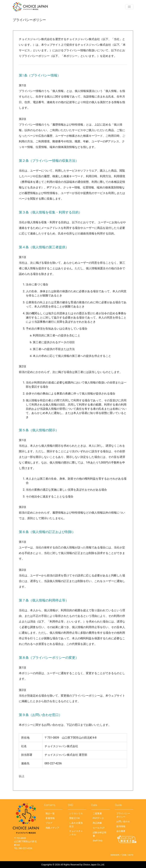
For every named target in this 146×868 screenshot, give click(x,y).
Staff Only (98, 841)
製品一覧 (50, 813)
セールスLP (99, 828)
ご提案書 (97, 813)
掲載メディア (52, 828)
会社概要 (121, 831)
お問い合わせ (123, 822)
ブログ (49, 823)
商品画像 (97, 823)
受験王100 (74, 818)
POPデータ (98, 818)
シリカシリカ (76, 813)
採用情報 (121, 826)
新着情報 (50, 818)
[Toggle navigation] (129, 7)
